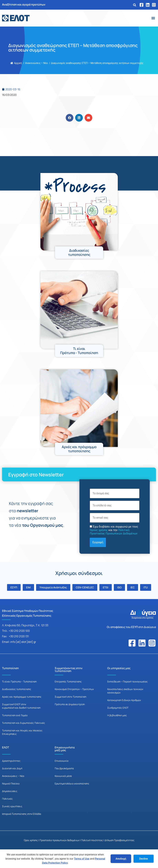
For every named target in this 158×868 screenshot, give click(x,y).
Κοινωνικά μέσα (63, 776)
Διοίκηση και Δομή (12, 768)
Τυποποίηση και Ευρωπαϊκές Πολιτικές (24, 723)
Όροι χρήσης (31, 840)
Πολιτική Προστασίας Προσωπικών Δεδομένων (114, 532)
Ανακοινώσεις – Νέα (13, 776)
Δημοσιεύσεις (10, 791)
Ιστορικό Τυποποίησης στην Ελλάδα (22, 814)
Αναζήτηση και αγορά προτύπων (24, 4)
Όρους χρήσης (99, 530)
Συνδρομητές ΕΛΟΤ (118, 708)
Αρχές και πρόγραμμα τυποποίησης (22, 697)
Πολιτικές (7, 799)
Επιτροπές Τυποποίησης (68, 681)
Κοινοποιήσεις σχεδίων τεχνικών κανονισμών (125, 691)
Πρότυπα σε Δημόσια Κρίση (70, 704)
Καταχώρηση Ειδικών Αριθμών (124, 700)
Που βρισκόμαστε (64, 768)
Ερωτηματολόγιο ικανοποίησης (72, 783)
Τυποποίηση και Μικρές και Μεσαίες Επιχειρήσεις (22, 732)
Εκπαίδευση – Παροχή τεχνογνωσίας (127, 681)
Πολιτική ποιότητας (92, 840)
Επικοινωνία (62, 761)
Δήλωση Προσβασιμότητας (120, 840)
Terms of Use (82, 859)
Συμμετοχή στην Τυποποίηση (70, 697)
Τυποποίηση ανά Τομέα (15, 715)
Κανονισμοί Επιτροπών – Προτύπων (74, 689)
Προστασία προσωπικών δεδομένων (59, 840)
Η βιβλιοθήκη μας (117, 715)
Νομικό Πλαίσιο (11, 783)
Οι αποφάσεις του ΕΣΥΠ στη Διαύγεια (131, 627)
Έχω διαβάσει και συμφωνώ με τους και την (114, 530)
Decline (144, 859)
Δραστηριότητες (11, 761)
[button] (135, 5)
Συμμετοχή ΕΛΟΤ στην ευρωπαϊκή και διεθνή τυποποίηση (21, 706)
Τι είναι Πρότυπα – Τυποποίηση (19, 681)
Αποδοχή (121, 859)
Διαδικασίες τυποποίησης (17, 689)
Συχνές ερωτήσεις (12, 806)
